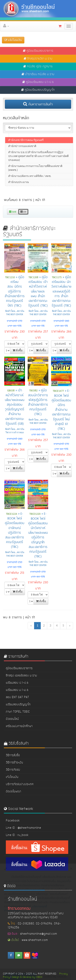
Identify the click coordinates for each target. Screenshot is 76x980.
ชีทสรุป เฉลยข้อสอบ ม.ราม (21, 676)
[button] (39, 26)
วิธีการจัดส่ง (13, 770)
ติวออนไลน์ (12, 719)
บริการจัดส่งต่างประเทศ (20, 784)
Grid (13, 212)
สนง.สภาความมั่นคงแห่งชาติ (25, 167)
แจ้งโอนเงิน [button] (13, 40)
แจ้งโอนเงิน (12, 777)
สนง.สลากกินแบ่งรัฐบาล (23, 173)
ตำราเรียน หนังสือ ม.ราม (38, 74)
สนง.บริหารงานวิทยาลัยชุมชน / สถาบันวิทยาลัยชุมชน (37, 159)
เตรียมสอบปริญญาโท (18, 705)
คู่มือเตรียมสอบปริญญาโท (38, 90)
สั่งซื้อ (18, 350)
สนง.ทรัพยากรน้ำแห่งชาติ (24, 141)
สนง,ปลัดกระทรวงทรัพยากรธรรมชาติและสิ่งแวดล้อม (35, 149)
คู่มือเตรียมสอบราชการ (38, 51)
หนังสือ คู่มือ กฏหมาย (38, 66)
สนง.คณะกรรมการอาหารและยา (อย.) (31, 179)
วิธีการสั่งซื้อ (13, 755)
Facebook (13, 821)
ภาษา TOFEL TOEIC (18, 712)
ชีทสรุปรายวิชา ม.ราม (38, 59)
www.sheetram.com (35, 940)
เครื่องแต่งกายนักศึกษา (19, 726)
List (23, 212)
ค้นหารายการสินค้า (38, 104)
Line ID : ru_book (17, 835)
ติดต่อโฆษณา (13, 792)
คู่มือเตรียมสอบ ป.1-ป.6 (38, 82)
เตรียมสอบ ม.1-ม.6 (17, 690)
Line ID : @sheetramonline (23, 828)
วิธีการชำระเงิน (14, 763)
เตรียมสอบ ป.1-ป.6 (17, 683)
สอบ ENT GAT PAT (17, 697)
